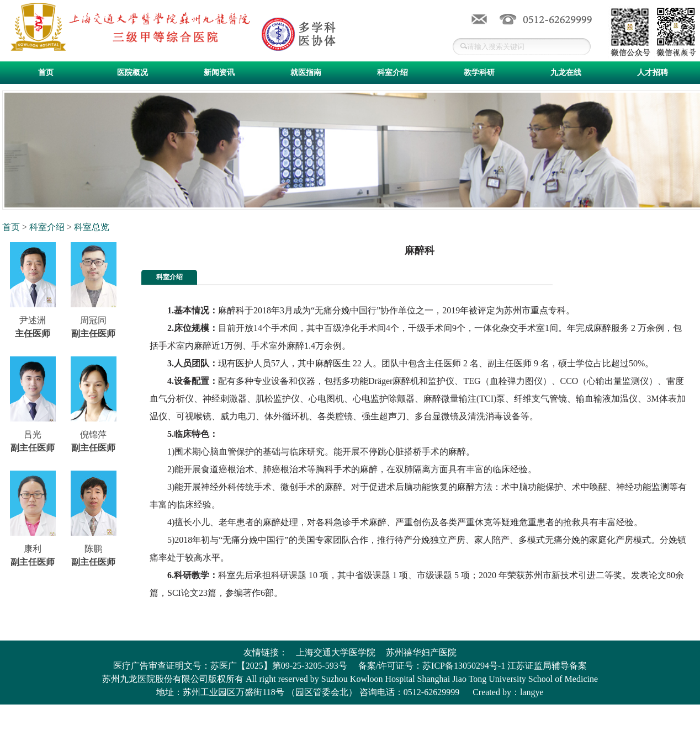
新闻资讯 (219, 73)
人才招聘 (653, 73)
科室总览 (92, 227)
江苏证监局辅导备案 (547, 666)
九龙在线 (566, 73)
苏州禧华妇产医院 (421, 652)
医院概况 (132, 73)
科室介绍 (393, 73)
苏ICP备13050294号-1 (464, 666)
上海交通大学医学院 (336, 652)
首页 (46, 73)
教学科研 (479, 73)
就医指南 (306, 73)
